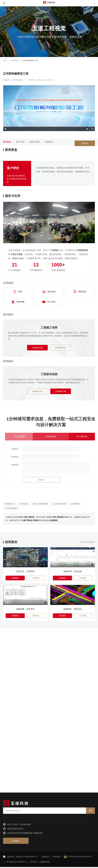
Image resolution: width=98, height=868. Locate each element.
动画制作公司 (10, 504)
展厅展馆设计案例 (31, 520)
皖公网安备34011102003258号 (79, 858)
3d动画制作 (75, 504)
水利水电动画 (17, 80)
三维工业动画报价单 (40, 504)
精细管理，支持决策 (73, 573)
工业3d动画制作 (11, 508)
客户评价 (20, 142)
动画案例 (14, 60)
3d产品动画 (24, 504)
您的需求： (16, 466)
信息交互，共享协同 (25, 573)
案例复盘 (7, 142)
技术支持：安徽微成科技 (40, 863)
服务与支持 (35, 142)
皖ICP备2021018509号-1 (16, 863)
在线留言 (49, 142)
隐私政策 (45, 858)
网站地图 (57, 858)
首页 (5, 10)
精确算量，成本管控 (25, 612)
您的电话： (16, 458)
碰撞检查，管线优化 (73, 612)
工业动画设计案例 (59, 504)
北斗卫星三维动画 (27, 517)
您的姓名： (16, 450)
